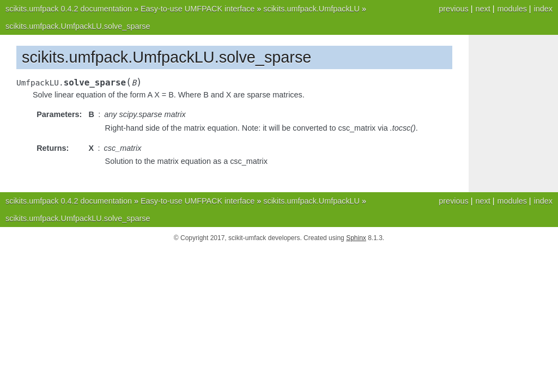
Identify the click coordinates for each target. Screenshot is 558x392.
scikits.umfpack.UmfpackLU (311, 9)
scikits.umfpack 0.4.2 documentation (69, 9)
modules (512, 9)
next (483, 9)
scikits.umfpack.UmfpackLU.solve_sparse (78, 26)
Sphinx (356, 238)
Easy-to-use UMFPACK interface (198, 9)
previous (453, 9)
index (543, 9)
